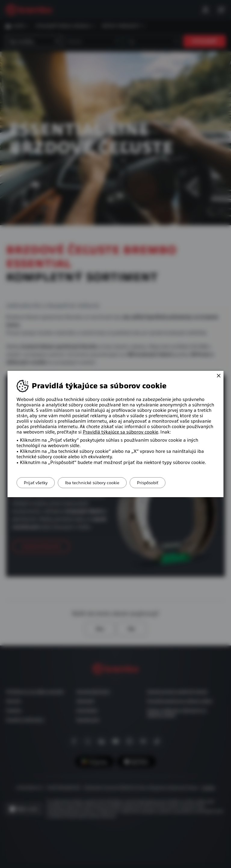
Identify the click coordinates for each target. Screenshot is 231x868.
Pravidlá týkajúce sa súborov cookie (120, 432)
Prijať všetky (38, 483)
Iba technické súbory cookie (99, 483)
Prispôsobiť (158, 483)
